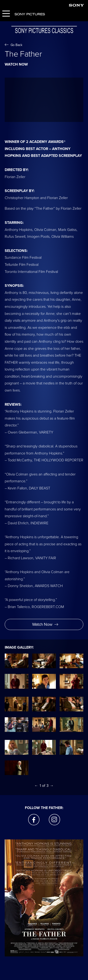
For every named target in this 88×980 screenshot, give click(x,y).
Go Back (13, 45)
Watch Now (45, 624)
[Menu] (6, 14)
